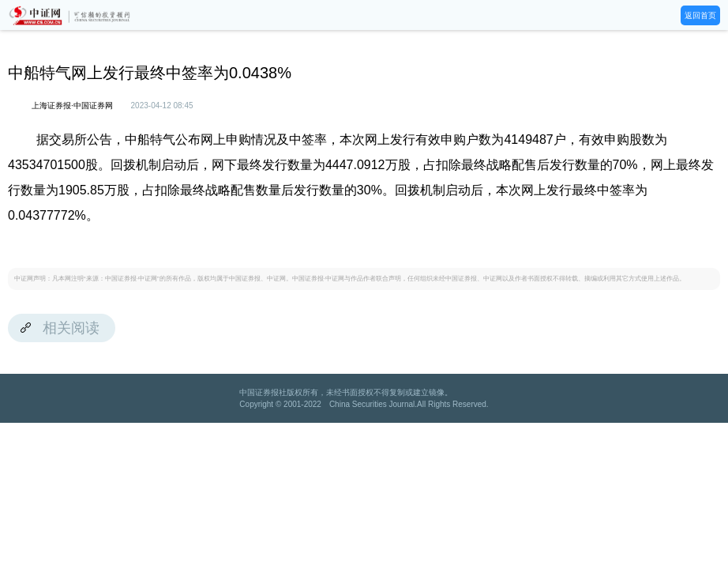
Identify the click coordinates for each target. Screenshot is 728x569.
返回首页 (700, 15)
